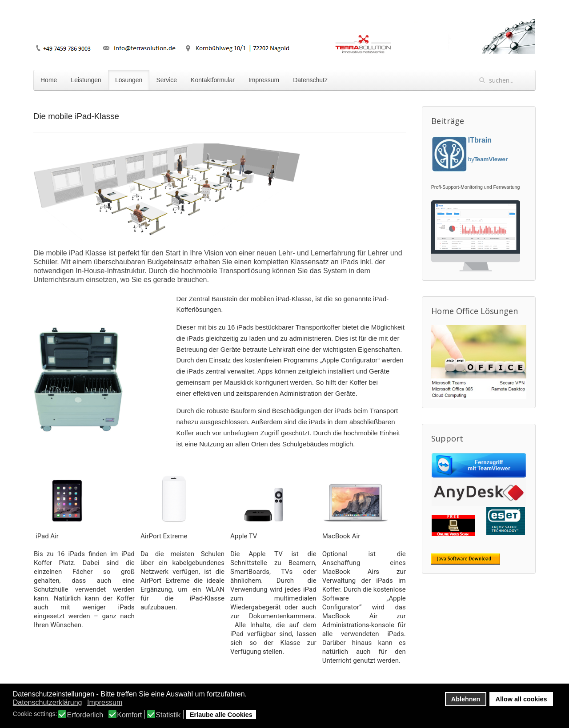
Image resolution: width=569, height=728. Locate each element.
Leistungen (86, 80)
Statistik (168, 715)
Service (166, 80)
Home (49, 80)
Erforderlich (85, 715)
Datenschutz (310, 80)
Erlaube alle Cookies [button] (221, 715)
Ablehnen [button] (466, 699)
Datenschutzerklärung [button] (48, 702)
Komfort (129, 715)
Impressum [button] (105, 702)
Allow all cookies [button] (521, 699)
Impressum (264, 80)
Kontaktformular (213, 80)
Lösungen (129, 80)
